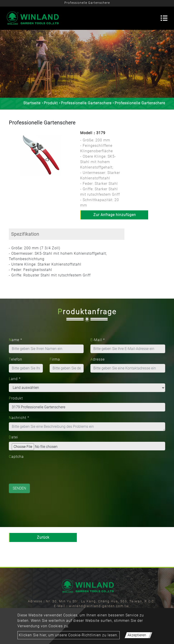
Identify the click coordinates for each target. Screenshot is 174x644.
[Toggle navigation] (164, 18)
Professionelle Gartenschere (86, 103)
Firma (55, 359)
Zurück (43, 537)
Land (15, 379)
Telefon (16, 359)
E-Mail (98, 340)
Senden (19, 488)
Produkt (51, 103)
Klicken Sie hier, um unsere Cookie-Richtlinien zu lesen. (69, 635)
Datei (13, 437)
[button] (11, 159)
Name (16, 340)
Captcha (16, 457)
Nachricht (19, 418)
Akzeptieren (137, 635)
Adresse (98, 359)
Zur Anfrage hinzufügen (115, 215)
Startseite (32, 103)
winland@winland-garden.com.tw (99, 606)
